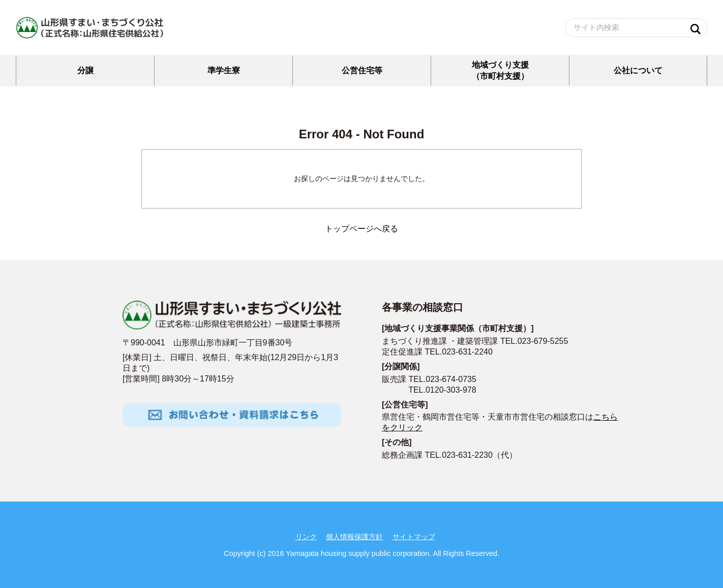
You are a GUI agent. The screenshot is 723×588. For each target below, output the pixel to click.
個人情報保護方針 (354, 537)
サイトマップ (414, 537)
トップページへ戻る (361, 229)
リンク (306, 537)
